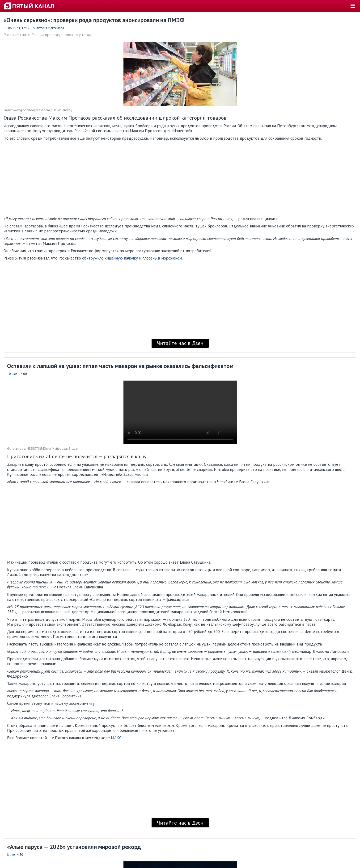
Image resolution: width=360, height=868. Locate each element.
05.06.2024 (12, 28)
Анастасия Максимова (48, 28)
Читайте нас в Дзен (180, 343)
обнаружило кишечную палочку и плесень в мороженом (132, 258)
